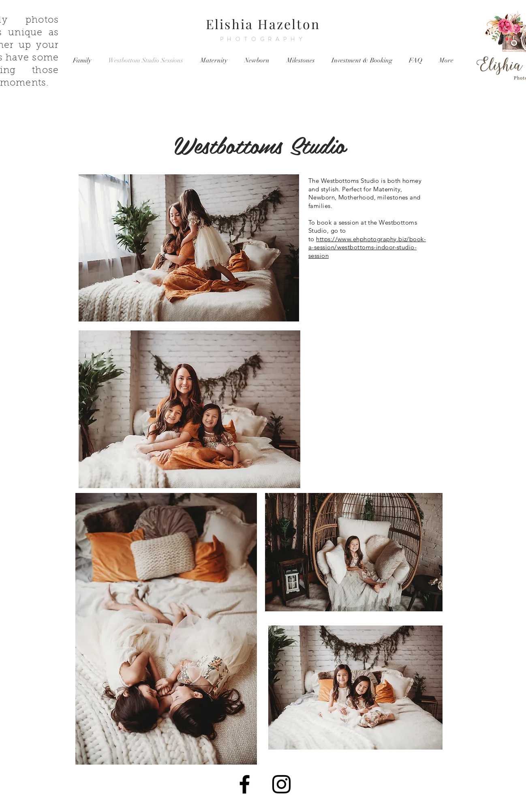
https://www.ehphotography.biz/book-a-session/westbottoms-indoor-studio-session (367, 247)
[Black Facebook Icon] (245, 784)
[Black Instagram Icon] (281, 784)
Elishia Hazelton (263, 24)
